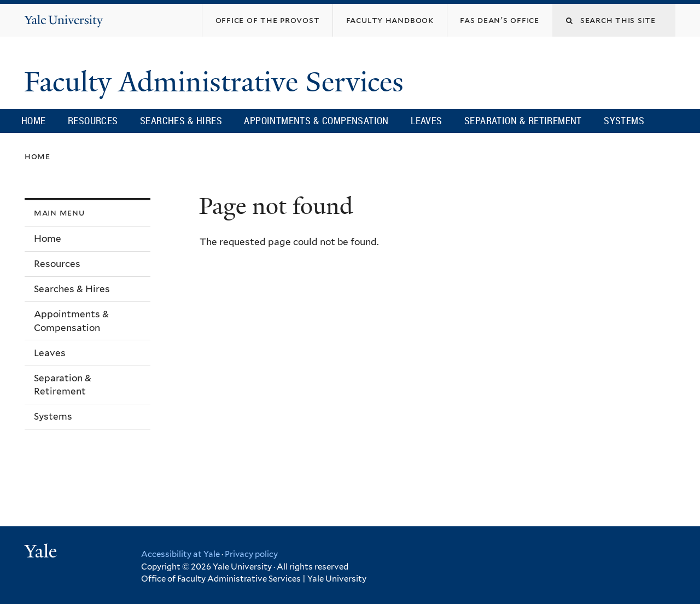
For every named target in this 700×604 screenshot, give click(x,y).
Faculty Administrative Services (217, 82)
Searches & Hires (181, 120)
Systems (624, 120)
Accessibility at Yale (180, 554)
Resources (93, 120)
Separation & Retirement (523, 120)
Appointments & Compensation (316, 120)
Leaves (426, 120)
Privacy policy (251, 554)
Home (34, 120)
